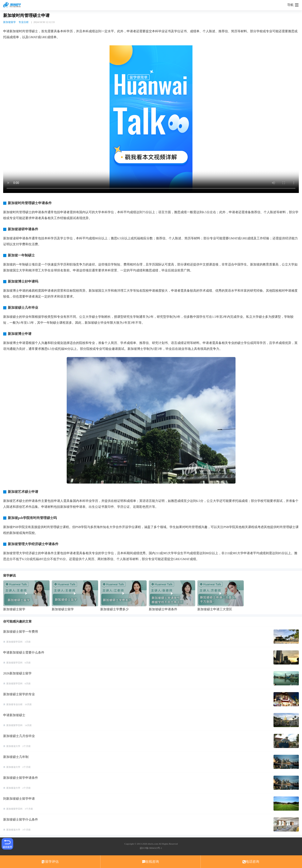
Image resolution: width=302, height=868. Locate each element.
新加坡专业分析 (14, 704)
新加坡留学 (9, 22)
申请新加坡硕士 (14, 715)
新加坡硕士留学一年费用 (21, 632)
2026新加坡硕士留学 (17, 673)
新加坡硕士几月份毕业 (19, 736)
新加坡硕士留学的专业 (19, 694)
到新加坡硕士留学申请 (19, 799)
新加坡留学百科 (14, 642)
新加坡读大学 (13, 746)
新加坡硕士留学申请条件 (21, 778)
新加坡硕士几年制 (16, 757)
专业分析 (24, 22)
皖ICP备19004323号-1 (151, 848)
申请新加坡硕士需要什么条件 (24, 652)
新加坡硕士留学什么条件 (21, 819)
